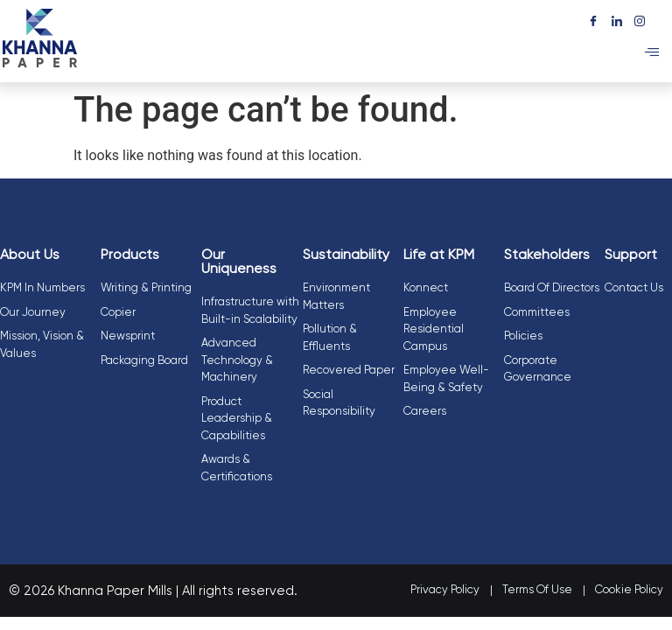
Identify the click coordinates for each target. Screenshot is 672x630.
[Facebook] (593, 18)
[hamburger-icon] (652, 53)
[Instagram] (640, 18)
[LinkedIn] (616, 18)
